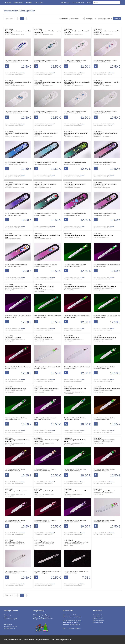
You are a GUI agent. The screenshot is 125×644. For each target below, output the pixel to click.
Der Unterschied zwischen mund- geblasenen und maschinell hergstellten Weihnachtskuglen (72, 623)
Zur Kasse (78, 3)
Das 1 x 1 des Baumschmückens (72, 629)
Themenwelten (18, 3)
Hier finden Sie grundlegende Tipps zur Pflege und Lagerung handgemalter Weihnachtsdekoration (43, 617)
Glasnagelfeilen (27, 11)
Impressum (67, 640)
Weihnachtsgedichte (98, 621)
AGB (5, 640)
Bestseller (29, 3)
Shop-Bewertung (56, 640)
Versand (23, 73)
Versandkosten (44, 640)
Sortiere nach (63, 19)
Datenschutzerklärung (30, 640)
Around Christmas (98, 617)
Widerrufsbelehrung (15, 640)
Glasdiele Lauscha (98, 615)
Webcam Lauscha (97, 619)
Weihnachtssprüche (98, 623)
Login (89, 3)
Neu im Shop (39, 3)
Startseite (8, 3)
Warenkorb (65, 3)
